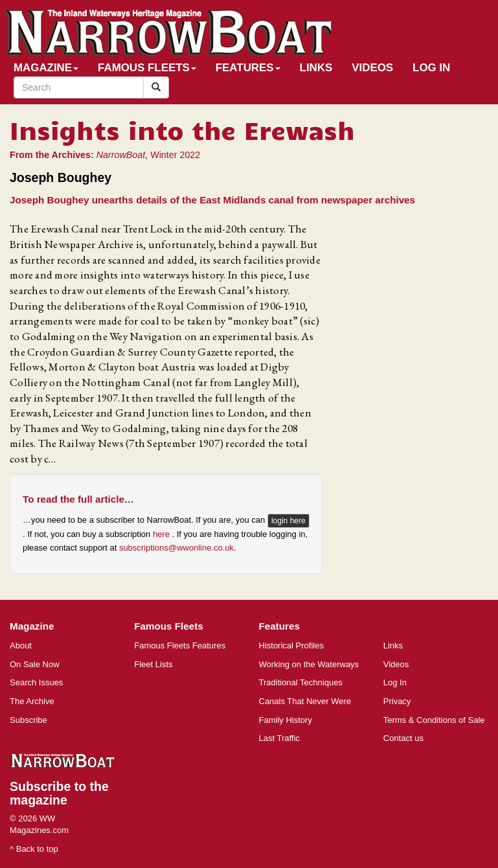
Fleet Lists (153, 664)
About (21, 645)
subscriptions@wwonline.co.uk (176, 548)
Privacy (397, 701)
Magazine (46, 68)
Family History (286, 720)
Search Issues (36, 682)
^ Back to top (34, 849)
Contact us (403, 738)
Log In (431, 68)
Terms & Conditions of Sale (434, 720)
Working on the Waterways (309, 664)
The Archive (32, 701)
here (163, 534)
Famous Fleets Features (180, 645)
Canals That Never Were (305, 701)
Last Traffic (279, 738)
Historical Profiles (291, 645)
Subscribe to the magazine (59, 793)
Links (316, 68)
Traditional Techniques (301, 682)
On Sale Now (35, 664)
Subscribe (28, 720)
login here (289, 521)
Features (248, 68)
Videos (372, 68)
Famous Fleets (147, 68)
